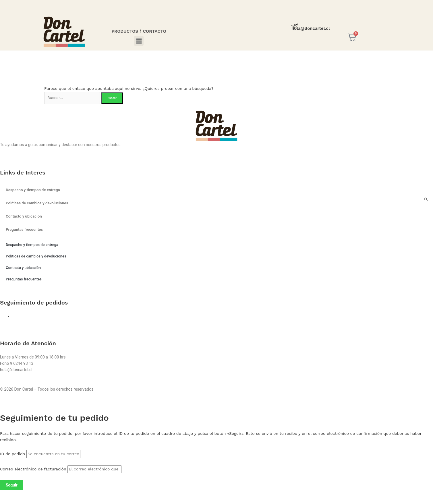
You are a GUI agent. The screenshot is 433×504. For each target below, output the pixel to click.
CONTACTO (155, 31)
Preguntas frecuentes (25, 230)
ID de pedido (12, 455)
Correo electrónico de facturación (33, 470)
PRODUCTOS (125, 31)
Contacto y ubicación (25, 217)
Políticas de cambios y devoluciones (38, 204)
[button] (139, 41)
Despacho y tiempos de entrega (34, 191)
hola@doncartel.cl (311, 28)
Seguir (12, 486)
